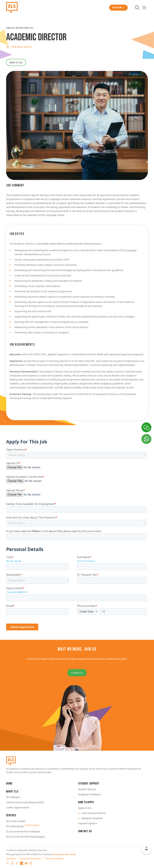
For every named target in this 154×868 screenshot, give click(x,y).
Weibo (26, 863)
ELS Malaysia (13, 797)
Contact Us (77, 673)
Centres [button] (11, 815)
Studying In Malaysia (89, 794)
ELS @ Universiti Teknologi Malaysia (25, 837)
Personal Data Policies (31, 859)
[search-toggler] (137, 8)
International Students (94, 813)
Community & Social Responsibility (25, 802)
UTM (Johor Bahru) (21, 47)
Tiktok (17, 863)
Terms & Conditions (54, 859)
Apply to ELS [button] (85, 808)
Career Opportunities (18, 807)
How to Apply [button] (86, 802)
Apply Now (117, 8)
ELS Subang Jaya (15, 826)
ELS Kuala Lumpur (16, 821)
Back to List (16, 62)
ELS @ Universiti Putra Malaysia (23, 831)
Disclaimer (11, 859)
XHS (22, 863)
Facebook (8, 863)
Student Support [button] (89, 784)
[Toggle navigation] (144, 8)
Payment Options (88, 823)
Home (9, 784)
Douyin (31, 863)
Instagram (12, 863)
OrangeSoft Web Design (65, 854)
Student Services (87, 789)
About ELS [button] (12, 792)
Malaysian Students (92, 818)
